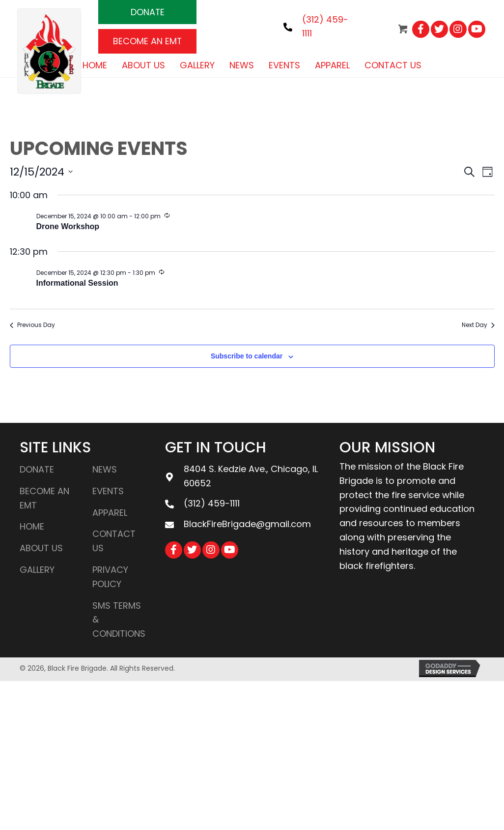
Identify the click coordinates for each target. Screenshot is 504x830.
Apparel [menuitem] (110, 513)
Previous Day (32, 325)
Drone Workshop (68, 226)
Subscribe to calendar (247, 356)
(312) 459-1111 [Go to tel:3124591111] (212, 503)
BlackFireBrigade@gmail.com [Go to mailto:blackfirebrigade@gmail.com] (247, 524)
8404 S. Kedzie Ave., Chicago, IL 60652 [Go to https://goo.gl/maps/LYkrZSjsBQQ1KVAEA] (251, 476)
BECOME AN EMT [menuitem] (44, 498)
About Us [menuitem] (41, 548)
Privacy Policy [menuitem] (110, 577)
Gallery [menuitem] (37, 570)
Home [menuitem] (32, 527)
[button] (147, 12)
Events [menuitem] (108, 491)
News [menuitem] (105, 469)
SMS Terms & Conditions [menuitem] (119, 620)
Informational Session (77, 283)
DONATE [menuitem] (37, 469)
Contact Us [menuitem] (114, 541)
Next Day (478, 325)
